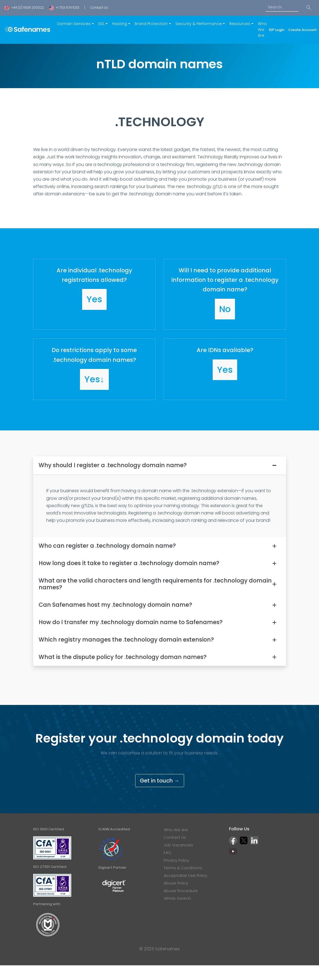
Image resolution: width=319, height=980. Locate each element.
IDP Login (278, 30)
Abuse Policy (176, 883)
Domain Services (74, 24)
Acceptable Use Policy (186, 876)
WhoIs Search (177, 898)
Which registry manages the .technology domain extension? (126, 640)
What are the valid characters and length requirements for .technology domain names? (155, 584)
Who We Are (262, 30)
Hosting (120, 24)
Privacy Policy (176, 860)
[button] (94, 294)
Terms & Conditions (183, 868)
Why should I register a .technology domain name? (113, 465)
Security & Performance (199, 24)
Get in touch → (160, 781)
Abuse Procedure (181, 891)
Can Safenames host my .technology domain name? (115, 605)
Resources (240, 24)
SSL (101, 24)
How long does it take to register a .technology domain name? (129, 563)
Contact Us (99, 8)
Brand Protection (151, 24)
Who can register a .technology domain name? (107, 546)
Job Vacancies (178, 845)
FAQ (168, 853)
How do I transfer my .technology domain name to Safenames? (131, 622)
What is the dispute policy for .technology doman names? (123, 657)
